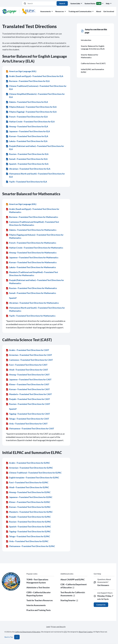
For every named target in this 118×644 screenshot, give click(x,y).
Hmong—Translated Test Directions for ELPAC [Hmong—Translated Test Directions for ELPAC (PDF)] (28, 492)
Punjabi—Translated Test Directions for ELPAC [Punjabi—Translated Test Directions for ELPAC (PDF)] (28, 517)
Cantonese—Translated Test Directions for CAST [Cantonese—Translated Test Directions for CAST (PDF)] (29, 360)
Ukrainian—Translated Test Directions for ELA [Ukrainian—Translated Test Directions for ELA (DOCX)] (28, 169)
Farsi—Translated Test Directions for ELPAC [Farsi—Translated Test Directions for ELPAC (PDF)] (27, 482)
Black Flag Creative (86, 632)
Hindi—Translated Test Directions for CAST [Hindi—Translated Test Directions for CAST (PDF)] (27, 370)
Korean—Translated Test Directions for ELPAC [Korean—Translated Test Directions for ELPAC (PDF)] (28, 507)
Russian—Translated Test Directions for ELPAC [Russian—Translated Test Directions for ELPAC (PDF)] (28, 522)
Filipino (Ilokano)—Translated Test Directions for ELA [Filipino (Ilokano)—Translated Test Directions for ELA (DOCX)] (31, 107)
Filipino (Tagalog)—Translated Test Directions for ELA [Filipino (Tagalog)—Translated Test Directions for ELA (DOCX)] (31, 112)
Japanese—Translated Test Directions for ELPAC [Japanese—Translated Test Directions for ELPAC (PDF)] (29, 497)
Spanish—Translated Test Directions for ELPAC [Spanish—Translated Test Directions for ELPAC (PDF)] (28, 527)
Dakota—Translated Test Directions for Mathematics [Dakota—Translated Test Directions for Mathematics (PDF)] (31, 230)
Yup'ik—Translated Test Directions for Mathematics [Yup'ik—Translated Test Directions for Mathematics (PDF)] (31, 316)
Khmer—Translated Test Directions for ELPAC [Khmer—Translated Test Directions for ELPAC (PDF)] (28, 502)
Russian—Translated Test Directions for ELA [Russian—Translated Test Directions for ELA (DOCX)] (27, 154)
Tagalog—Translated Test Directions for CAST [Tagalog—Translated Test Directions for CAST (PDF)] (28, 414)
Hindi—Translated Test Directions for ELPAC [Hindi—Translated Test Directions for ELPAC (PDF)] (27, 487)
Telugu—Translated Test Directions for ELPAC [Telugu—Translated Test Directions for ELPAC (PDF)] (28, 536)
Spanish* (13, 298)
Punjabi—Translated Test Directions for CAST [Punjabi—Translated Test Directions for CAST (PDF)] (28, 399)
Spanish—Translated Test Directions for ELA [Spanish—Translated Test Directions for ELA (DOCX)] (27, 164)
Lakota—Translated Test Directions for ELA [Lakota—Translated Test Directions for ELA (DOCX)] (27, 141)
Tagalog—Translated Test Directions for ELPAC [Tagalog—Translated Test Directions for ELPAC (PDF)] (28, 531)
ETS (65, 632)
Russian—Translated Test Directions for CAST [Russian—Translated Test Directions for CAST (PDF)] (28, 404)
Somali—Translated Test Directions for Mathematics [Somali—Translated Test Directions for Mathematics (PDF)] (31, 293)
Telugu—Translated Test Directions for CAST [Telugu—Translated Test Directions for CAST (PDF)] (28, 419)
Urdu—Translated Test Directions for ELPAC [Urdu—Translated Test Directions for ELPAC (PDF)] (27, 541)
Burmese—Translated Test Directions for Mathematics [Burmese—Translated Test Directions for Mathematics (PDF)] (32, 217)
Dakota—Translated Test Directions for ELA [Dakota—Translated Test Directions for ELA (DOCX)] (27, 102)
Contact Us (101, 605)
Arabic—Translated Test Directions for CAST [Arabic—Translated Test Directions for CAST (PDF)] (28, 350)
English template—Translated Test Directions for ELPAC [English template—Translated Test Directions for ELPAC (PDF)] (33, 478)
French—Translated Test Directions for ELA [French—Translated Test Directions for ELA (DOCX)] (27, 117)
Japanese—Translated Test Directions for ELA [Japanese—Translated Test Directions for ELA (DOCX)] (28, 131)
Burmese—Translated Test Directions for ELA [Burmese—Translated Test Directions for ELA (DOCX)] (28, 81)
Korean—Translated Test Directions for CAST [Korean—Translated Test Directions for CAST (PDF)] (28, 389)
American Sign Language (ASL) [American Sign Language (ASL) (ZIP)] (21, 71)
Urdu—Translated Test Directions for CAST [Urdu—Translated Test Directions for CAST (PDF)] (27, 424)
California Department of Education (28, 632)
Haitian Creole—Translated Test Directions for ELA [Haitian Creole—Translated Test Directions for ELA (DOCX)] (30, 122)
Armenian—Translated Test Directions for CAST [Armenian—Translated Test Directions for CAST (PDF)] (29, 355)
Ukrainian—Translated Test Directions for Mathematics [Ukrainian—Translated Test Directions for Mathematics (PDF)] (32, 303)
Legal (48, 627)
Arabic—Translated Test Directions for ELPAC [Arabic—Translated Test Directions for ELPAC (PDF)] (28, 463)
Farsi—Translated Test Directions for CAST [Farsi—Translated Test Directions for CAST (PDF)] (27, 365)
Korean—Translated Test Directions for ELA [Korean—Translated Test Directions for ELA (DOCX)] (27, 136)
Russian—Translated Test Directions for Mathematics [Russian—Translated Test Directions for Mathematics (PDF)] (31, 288)
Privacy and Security (58, 627)
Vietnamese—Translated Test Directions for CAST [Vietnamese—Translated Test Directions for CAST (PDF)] (30, 428)
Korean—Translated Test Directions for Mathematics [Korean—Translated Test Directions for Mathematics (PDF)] (31, 262)
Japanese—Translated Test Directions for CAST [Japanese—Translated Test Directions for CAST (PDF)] (29, 379)
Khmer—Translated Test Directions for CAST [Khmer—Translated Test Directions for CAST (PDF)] (28, 384)
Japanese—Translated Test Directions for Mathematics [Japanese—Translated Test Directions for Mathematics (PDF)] (32, 257)
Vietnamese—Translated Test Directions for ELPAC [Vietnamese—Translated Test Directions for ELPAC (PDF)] (30, 546)
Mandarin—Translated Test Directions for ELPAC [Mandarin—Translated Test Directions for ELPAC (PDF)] (29, 512)
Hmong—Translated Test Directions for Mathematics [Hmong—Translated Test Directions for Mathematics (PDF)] (31, 253)
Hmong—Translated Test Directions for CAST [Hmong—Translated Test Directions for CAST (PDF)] (28, 375)
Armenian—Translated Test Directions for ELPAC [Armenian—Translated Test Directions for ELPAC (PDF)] (29, 468)
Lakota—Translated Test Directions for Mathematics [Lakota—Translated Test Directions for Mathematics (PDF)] (31, 267)
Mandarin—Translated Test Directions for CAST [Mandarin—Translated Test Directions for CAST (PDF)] (29, 394)
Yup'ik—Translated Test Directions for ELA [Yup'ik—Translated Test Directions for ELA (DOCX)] (26, 182)
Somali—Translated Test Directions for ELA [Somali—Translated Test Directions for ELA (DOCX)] (27, 159)
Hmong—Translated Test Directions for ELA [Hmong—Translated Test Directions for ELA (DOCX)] (27, 126)
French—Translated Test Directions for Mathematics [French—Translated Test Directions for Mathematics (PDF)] (31, 243)
